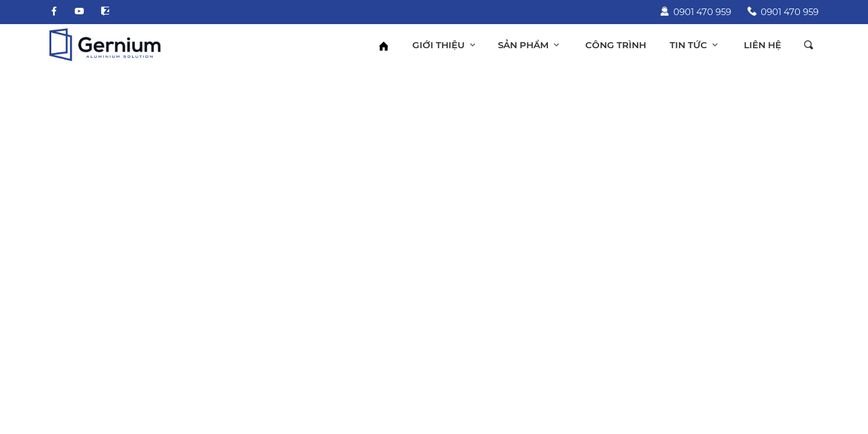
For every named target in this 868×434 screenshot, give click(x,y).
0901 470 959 (696, 12)
